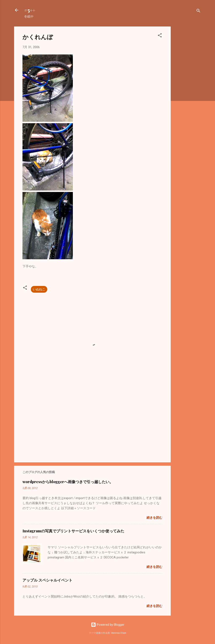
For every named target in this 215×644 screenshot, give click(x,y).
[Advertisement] (187, 90)
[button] (160, 36)
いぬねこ (39, 289)
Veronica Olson (119, 633)
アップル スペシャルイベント (47, 580)
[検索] (198, 11)
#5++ (30, 10)
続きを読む (154, 518)
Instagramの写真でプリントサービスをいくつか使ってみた (73, 531)
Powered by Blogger (108, 625)
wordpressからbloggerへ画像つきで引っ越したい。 (68, 482)
